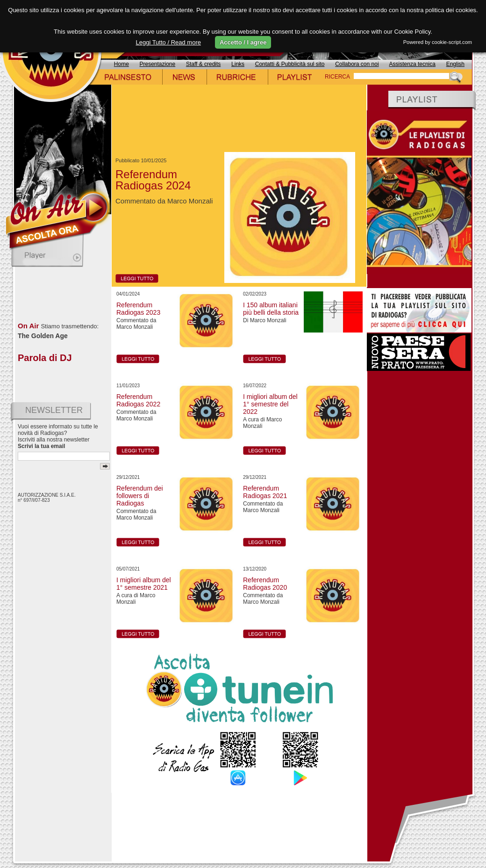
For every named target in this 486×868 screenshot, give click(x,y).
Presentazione (158, 64)
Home (121, 64)
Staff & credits (203, 64)
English (455, 64)
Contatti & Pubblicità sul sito (290, 64)
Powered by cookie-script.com (438, 42)
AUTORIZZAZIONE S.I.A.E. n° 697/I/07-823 (47, 498)
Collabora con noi (357, 64)
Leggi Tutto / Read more (168, 42)
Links (238, 64)
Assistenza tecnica (412, 64)
